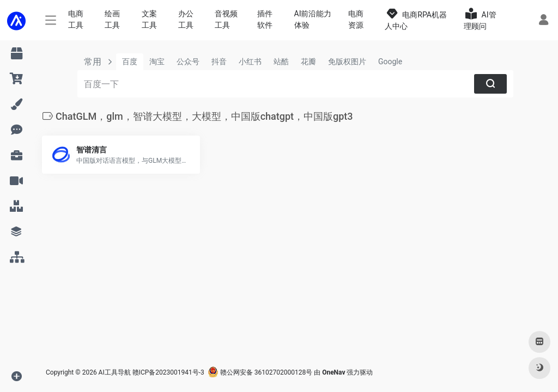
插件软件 (265, 19)
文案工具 (149, 19)
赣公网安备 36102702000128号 (260, 372)
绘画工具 (112, 19)
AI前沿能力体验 (313, 19)
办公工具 (186, 19)
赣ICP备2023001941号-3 (168, 372)
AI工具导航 (115, 372)
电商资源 (356, 19)
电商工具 (76, 19)
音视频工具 (226, 19)
